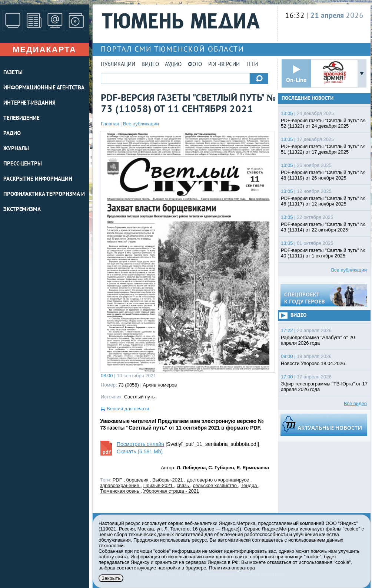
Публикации (118, 65)
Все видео (355, 403)
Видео (150, 65)
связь (184, 485)
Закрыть (111, 578)
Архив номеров (160, 385)
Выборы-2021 (168, 480)
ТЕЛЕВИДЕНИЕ (21, 119)
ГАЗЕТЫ (13, 73)
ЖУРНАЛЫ (16, 149)
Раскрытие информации (38, 179)
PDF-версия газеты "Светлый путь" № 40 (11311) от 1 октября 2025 (323, 253)
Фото (195, 65)
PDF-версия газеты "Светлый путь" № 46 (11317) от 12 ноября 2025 (323, 201)
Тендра (250, 485)
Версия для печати (128, 409)
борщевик (138, 480)
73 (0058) (129, 385)
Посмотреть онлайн (140, 444)
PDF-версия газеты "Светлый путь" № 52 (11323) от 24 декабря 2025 (323, 123)
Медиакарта (44, 50)
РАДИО (12, 134)
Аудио (173, 65)
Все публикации (141, 124)
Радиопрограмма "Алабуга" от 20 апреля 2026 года (318, 340)
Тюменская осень (120, 491)
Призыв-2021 (159, 485)
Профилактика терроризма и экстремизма (44, 202)
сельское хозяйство (216, 485)
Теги (252, 65)
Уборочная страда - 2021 (171, 491)
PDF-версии (224, 65)
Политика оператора (232, 568)
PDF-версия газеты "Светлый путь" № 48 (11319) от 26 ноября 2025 (323, 175)
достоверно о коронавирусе (218, 480)
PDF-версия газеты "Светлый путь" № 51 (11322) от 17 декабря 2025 (323, 149)
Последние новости (308, 98)
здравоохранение (120, 485)
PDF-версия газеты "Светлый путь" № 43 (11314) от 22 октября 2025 (323, 227)
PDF (118, 480)
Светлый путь (139, 397)
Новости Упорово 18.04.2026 (313, 363)
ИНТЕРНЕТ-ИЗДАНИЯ (29, 103)
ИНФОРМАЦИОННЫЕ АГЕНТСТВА (44, 88)
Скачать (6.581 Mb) (140, 451)
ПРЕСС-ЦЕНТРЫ (23, 164)
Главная (110, 124)
